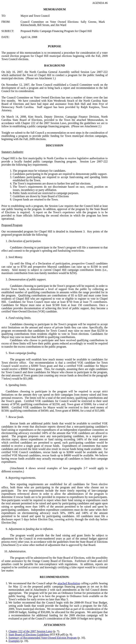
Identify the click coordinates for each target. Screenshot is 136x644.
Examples (14, 641)
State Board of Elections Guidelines (29, 634)
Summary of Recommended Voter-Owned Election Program (43, 638)
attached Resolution (69, 583)
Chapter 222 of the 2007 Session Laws (30, 631)
